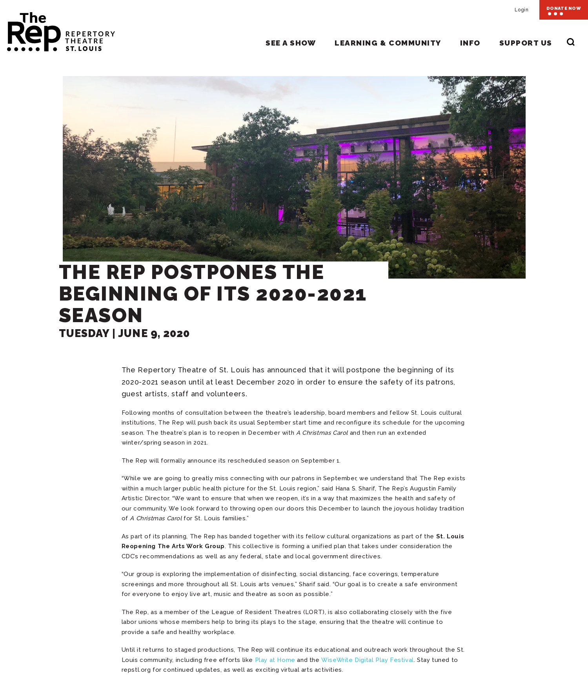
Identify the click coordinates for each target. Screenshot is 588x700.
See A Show (291, 43)
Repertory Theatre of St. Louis (57, 28)
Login (522, 10)
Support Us (526, 43)
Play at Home (275, 660)
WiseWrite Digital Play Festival (368, 660)
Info (470, 43)
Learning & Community (388, 43)
